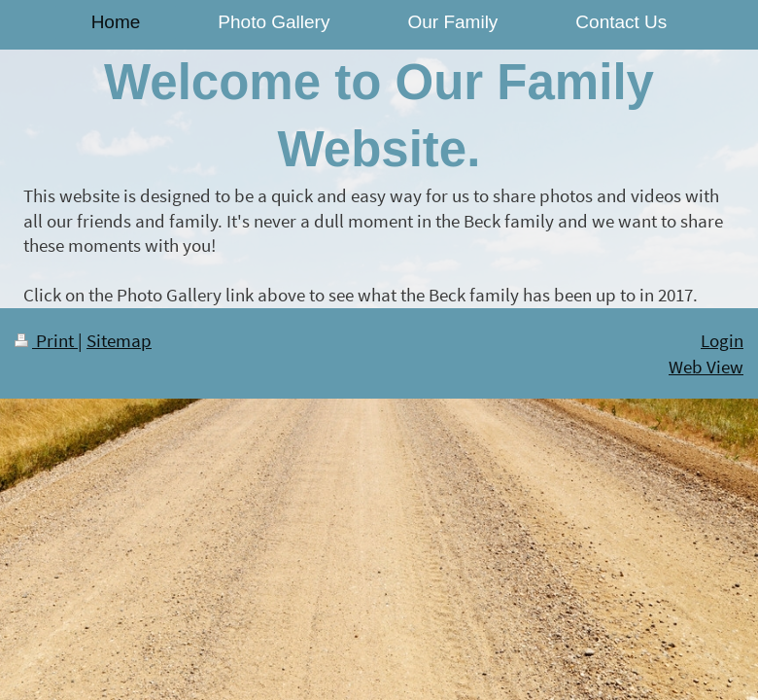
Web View (706, 367)
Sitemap (119, 340)
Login (722, 340)
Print (46, 340)
